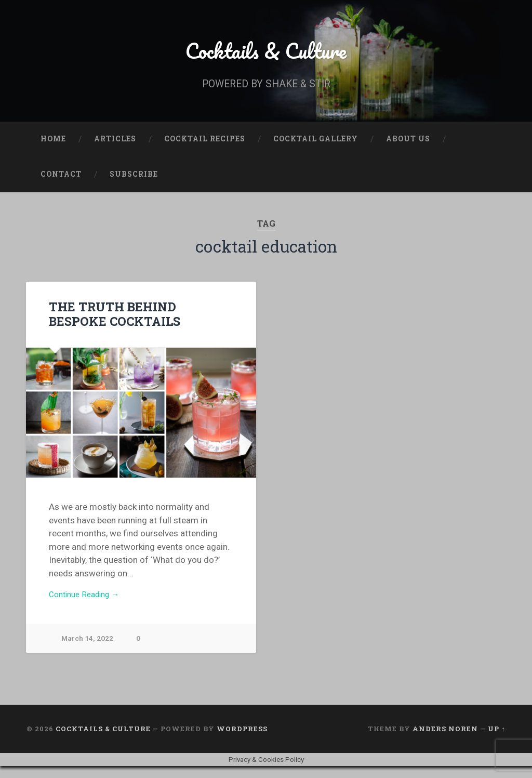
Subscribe (134, 184)
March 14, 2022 (88, 650)
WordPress (242, 741)
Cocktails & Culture (266, 55)
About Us (408, 149)
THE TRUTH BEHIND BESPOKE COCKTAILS (139, 324)
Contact (61, 184)
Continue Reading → (89, 605)
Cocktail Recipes (205, 149)
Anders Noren (445, 741)
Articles (115, 149)
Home (53, 149)
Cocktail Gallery (316, 149)
